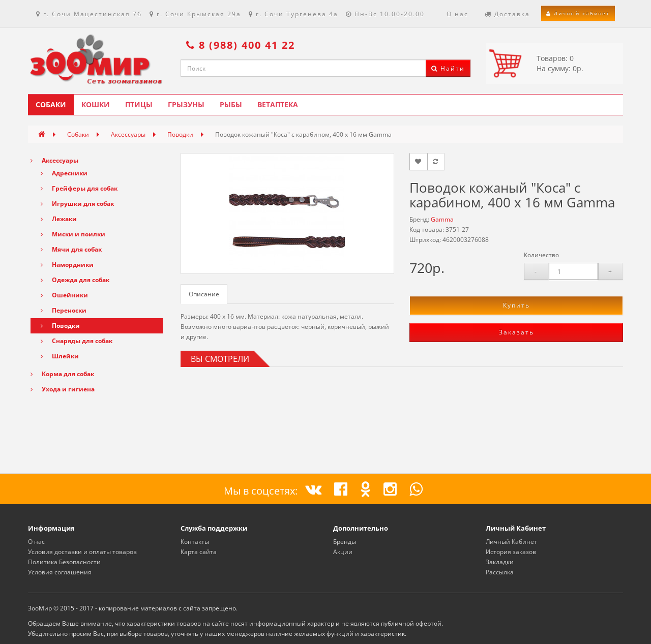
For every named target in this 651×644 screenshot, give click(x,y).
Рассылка (500, 572)
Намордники (67, 265)
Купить (516, 305)
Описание (204, 294)
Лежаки (59, 219)
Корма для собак (62, 374)
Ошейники (64, 295)
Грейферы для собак (79, 188)
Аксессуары (128, 134)
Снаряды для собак (77, 341)
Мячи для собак (71, 249)
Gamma (442, 219)
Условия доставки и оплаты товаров (82, 552)
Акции (343, 552)
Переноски (64, 310)
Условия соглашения (60, 572)
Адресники (64, 173)
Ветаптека (278, 104)
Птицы (139, 104)
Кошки (96, 104)
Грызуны (186, 104)
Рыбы (231, 104)
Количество (541, 255)
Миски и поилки (73, 234)
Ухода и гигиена (63, 389)
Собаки (51, 104)
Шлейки (60, 356)
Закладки (500, 562)
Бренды (345, 542)
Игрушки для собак (77, 204)
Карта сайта (199, 552)
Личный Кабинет (511, 542)
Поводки (180, 134)
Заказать (516, 332)
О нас (36, 542)
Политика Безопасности (64, 562)
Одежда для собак (75, 280)
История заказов (511, 552)
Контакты (195, 542)
